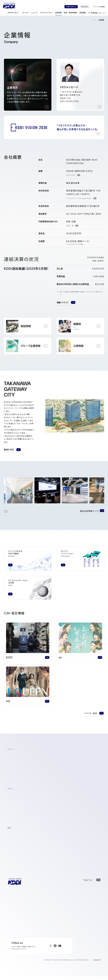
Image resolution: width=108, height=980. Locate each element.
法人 (104, 13)
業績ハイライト (63, 303)
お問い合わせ (71, 7)
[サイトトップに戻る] (9, 6)
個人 (101, 13)
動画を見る (12, 449)
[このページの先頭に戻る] (92, 880)
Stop (6, 512)
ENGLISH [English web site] (97, 964)
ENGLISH (85, 7)
